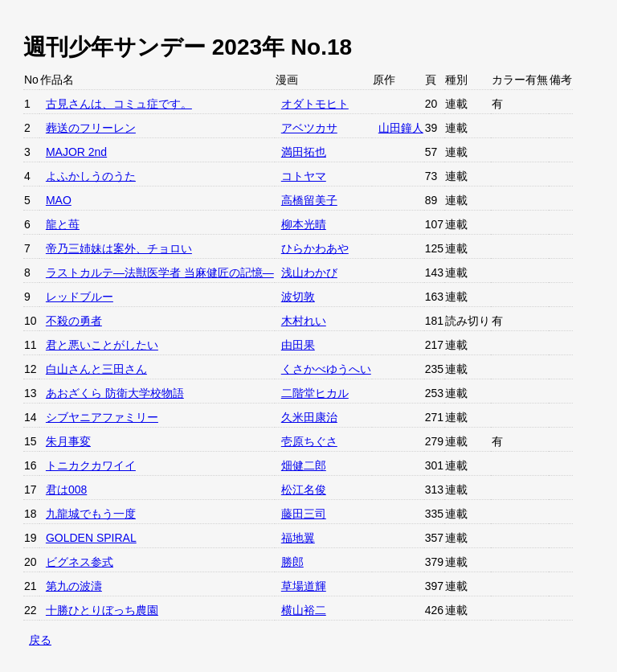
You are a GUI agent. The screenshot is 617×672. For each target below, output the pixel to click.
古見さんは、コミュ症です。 (119, 104)
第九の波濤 (74, 586)
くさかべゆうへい (326, 369)
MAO (59, 200)
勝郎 (292, 562)
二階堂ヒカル (315, 393)
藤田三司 (304, 514)
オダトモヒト (315, 104)
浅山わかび (309, 272)
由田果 (298, 345)
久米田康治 (309, 417)
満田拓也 (304, 152)
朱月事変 (68, 441)
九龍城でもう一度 (91, 514)
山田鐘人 (401, 128)
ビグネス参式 (80, 562)
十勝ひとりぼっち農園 (102, 610)
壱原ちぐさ (309, 441)
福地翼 (298, 538)
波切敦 (298, 297)
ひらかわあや (315, 248)
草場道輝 (304, 586)
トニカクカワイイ (91, 465)
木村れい (304, 321)
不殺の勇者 (74, 321)
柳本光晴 (304, 224)
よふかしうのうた (91, 176)
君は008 (66, 490)
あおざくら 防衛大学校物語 (115, 393)
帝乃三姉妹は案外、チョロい (119, 248)
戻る (40, 640)
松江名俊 (304, 490)
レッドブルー (80, 297)
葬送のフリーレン (91, 128)
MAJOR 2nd (76, 152)
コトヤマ (304, 176)
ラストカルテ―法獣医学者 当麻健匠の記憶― (160, 272)
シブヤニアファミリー (102, 417)
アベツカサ (309, 128)
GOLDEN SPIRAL (91, 538)
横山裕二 (304, 610)
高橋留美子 (309, 200)
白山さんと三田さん (96, 369)
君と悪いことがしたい (102, 345)
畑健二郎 (304, 465)
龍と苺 (63, 224)
